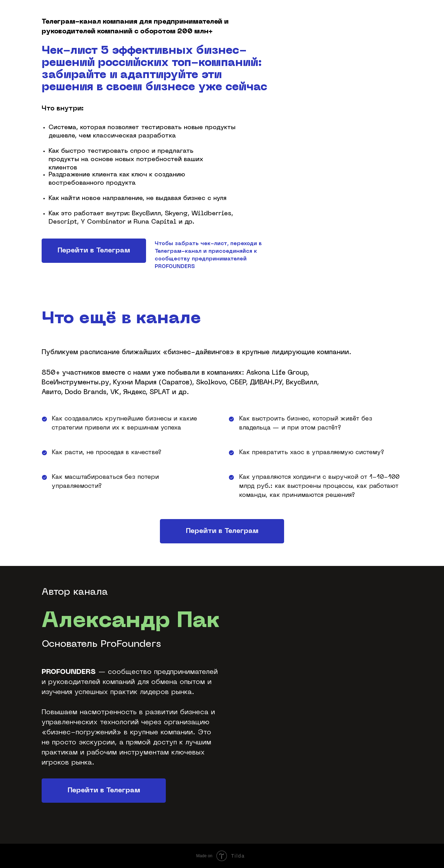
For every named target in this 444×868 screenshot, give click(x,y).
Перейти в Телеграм (94, 251)
